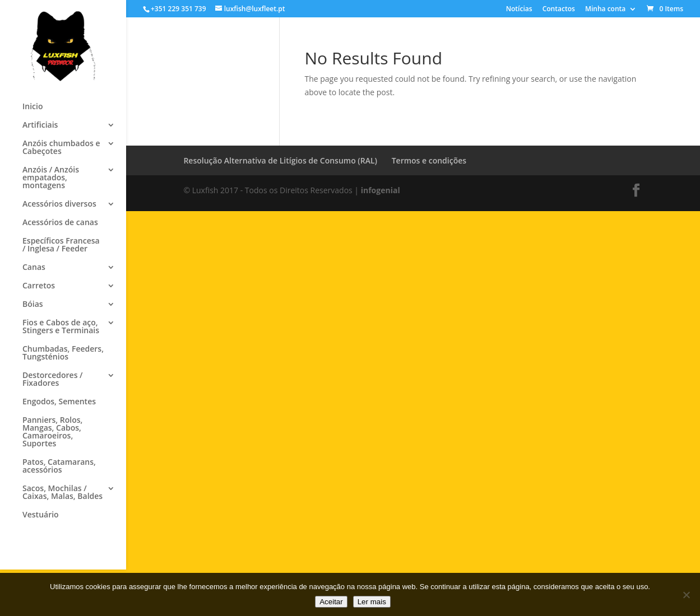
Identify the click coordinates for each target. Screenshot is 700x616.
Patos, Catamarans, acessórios (59, 466)
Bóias (33, 305)
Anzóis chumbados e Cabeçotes (61, 148)
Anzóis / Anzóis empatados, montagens (51, 178)
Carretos (39, 286)
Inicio (33, 107)
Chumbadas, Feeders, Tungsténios (63, 353)
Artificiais (40, 125)
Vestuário (41, 515)
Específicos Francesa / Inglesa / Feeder (61, 245)
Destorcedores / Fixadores (53, 380)
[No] (686, 595)
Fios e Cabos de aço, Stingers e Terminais (61, 327)
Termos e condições (429, 160)
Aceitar (331, 602)
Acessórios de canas (60, 223)
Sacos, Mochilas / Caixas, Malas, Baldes (62, 493)
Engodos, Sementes (59, 402)
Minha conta (605, 10)
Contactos (559, 10)
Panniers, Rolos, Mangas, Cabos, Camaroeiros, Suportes (52, 432)
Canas (34, 268)
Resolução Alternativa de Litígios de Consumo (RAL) (280, 160)
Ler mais (372, 602)
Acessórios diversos (59, 204)
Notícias (519, 10)
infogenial (381, 190)
